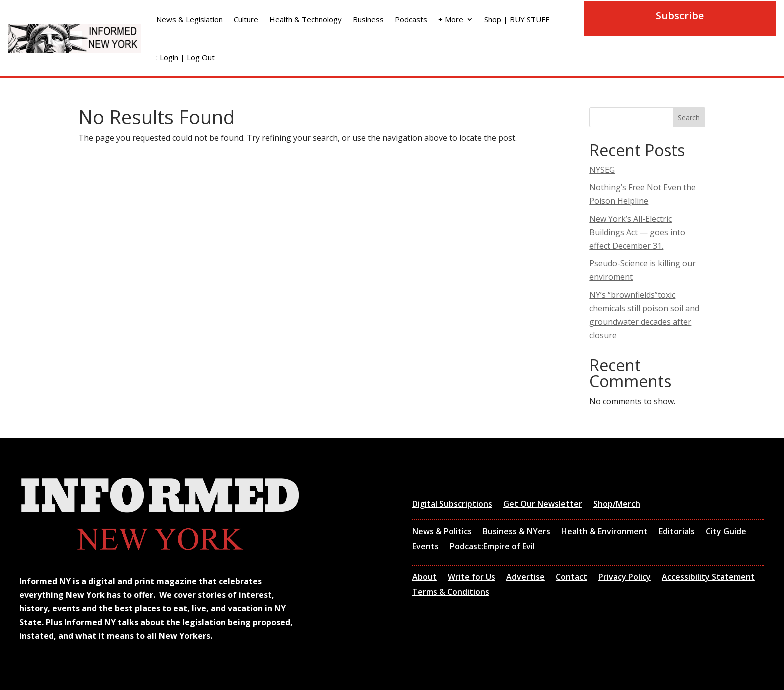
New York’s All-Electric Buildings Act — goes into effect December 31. (637, 232)
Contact (572, 578)
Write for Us (472, 578)
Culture (246, 19)
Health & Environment (605, 532)
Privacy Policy (625, 578)
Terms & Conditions (451, 593)
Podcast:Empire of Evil (492, 547)
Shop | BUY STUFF (517, 19)
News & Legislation (190, 19)
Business (368, 19)
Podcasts (411, 19)
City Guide (726, 532)
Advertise (526, 578)
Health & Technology (306, 19)
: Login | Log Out (186, 57)
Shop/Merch (617, 505)
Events (426, 547)
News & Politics (442, 532)
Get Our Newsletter (543, 505)
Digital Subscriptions (452, 505)
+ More (451, 19)
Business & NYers (517, 532)
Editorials (677, 532)
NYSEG (602, 170)
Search (689, 117)
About (425, 578)
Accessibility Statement (708, 578)
